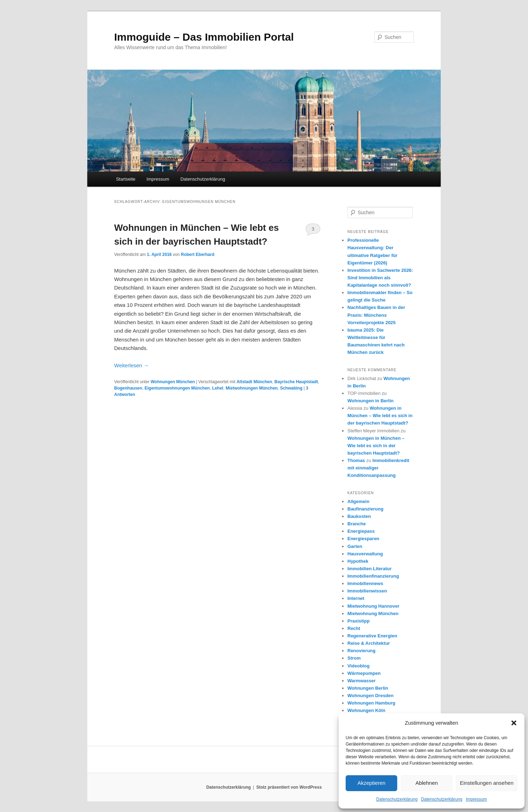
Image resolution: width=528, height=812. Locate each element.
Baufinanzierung (365, 509)
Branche (357, 524)
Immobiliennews (365, 583)
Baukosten (359, 516)
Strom (354, 658)
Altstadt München (254, 382)
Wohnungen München (173, 382)
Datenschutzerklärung (397, 799)
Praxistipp (359, 621)
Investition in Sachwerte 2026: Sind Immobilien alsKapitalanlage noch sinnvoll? (380, 278)
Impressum (476, 799)
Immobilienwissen (367, 591)
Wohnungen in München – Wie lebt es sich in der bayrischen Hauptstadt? (380, 416)
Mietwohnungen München (251, 388)
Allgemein (358, 501)
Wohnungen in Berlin (370, 401)
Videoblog (359, 666)
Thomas (356, 460)
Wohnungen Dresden (370, 696)
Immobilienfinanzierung (373, 576)
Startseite (126, 179)
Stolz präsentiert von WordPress (289, 787)
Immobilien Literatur (369, 569)
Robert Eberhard (198, 255)
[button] (514, 723)
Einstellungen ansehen (487, 783)
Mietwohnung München (373, 614)
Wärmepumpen (364, 673)
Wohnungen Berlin (368, 688)
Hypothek (358, 561)
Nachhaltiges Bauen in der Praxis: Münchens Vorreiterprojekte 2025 (376, 315)
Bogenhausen (128, 388)
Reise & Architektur (369, 643)
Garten (355, 546)
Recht (354, 628)
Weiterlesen (131, 365)
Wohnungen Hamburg (371, 703)
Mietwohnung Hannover (373, 606)
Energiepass (361, 531)
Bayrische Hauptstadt (296, 382)
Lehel (218, 388)
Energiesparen (363, 539)
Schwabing (291, 388)
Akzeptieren (371, 783)
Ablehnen (426, 783)
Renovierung (361, 651)
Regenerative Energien (372, 636)
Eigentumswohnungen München (177, 388)
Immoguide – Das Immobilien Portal (204, 37)
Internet (356, 598)
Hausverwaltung (365, 554)
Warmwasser (362, 681)
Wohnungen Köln (366, 710)
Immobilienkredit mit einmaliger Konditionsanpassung (378, 468)
